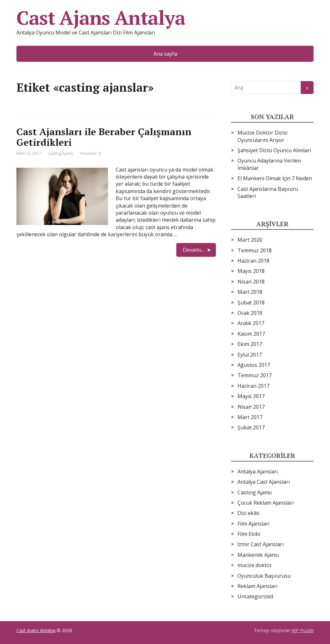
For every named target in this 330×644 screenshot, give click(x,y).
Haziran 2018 (253, 261)
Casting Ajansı (60, 153)
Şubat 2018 (251, 303)
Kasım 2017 (251, 334)
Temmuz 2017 (255, 375)
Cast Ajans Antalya (101, 18)
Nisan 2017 (251, 407)
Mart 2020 (250, 240)
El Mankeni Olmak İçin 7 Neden (275, 178)
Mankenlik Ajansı (258, 555)
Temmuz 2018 (255, 250)
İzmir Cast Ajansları (261, 544)
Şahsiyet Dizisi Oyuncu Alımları (274, 150)
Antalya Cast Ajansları (264, 482)
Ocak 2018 (250, 313)
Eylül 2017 (250, 355)
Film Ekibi (249, 534)
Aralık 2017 (251, 323)
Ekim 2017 (250, 344)
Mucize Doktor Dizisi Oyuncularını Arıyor (262, 136)
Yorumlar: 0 (90, 153)
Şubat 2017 (251, 427)
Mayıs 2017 (251, 396)
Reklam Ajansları (257, 586)
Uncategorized (255, 596)
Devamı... (193, 250)
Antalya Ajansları (258, 471)
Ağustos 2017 (254, 365)
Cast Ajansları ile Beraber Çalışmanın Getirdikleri (104, 137)
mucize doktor (255, 565)
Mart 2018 (250, 292)
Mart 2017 (250, 417)
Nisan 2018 (251, 282)
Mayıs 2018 (251, 271)
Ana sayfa (165, 54)
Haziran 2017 (253, 386)
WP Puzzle (303, 630)
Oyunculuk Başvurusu (264, 576)
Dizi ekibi (248, 513)
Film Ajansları (253, 524)
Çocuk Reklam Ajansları (266, 503)
